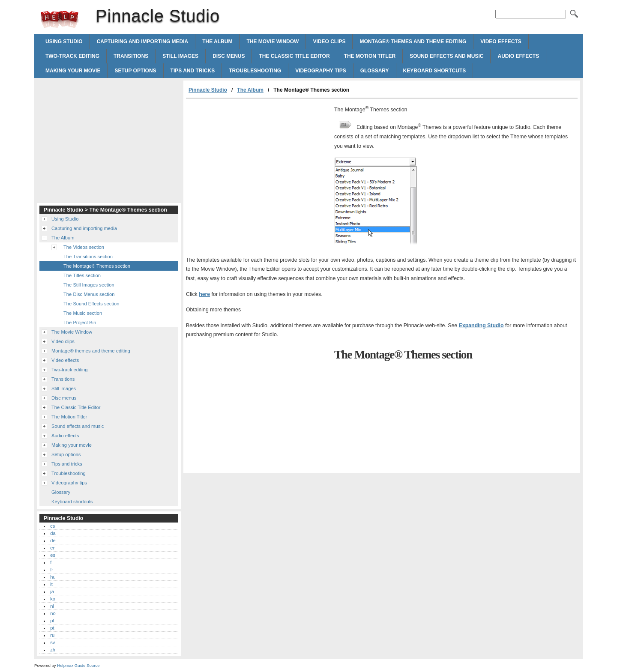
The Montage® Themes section (97, 266)
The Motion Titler (370, 56)
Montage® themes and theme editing (413, 42)
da (53, 533)
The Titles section (82, 275)
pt (52, 628)
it (51, 584)
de (53, 541)
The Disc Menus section (89, 294)
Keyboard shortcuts (435, 71)
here (204, 294)
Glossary (375, 71)
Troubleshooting (255, 71)
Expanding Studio (481, 326)
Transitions (131, 56)
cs (52, 526)
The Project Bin (80, 323)
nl (52, 606)
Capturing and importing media (143, 42)
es (53, 555)
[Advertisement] (258, 163)
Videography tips (320, 71)
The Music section (83, 313)
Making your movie (73, 71)
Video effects (501, 42)
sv (52, 642)
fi (51, 562)
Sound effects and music (446, 56)
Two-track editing (72, 56)
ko (53, 599)
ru (52, 635)
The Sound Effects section (91, 304)
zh (53, 650)
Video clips (329, 42)
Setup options (135, 71)
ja (52, 591)
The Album (217, 42)
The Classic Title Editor (294, 56)
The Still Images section (89, 285)
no (53, 613)
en (53, 548)
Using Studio (64, 42)
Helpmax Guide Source (78, 665)
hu (53, 577)
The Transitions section (88, 257)
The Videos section (84, 247)
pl (52, 621)
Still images (180, 56)
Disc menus (229, 56)
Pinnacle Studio (60, 19)
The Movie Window (273, 42)
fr (52, 570)
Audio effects (518, 56)
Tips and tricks (193, 71)
